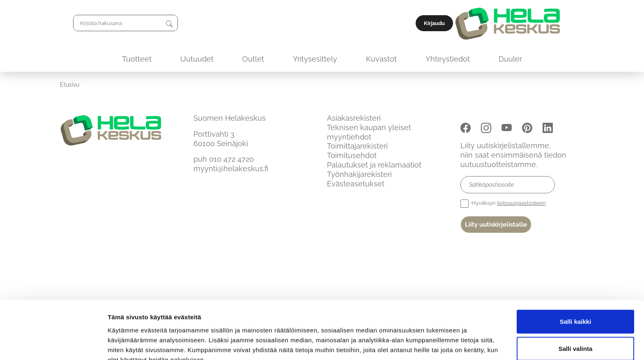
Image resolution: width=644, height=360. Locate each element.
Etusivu (70, 84)
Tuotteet (137, 59)
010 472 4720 (231, 159)
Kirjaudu (565, 23)
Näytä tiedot (439, 344)
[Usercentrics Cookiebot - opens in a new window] (53, 344)
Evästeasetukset (356, 184)
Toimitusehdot (352, 155)
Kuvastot (381, 59)
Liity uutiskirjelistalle (496, 225)
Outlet (253, 59)
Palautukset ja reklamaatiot (374, 165)
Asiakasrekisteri (354, 118)
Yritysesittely (315, 59)
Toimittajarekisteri (357, 146)
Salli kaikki (576, 279)
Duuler (510, 59)
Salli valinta (576, 306)
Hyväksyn (503, 204)
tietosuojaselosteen (521, 203)
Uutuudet (197, 59)
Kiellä (575, 333)
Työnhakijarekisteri (359, 174)
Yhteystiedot (448, 59)
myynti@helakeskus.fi (231, 169)
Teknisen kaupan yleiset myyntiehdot (369, 132)
